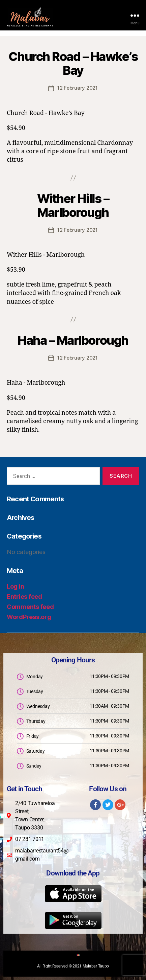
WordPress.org (29, 617)
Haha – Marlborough (73, 340)
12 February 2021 (78, 88)
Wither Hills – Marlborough (73, 206)
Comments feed (30, 607)
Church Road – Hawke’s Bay (73, 63)
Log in (15, 586)
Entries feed (24, 597)
